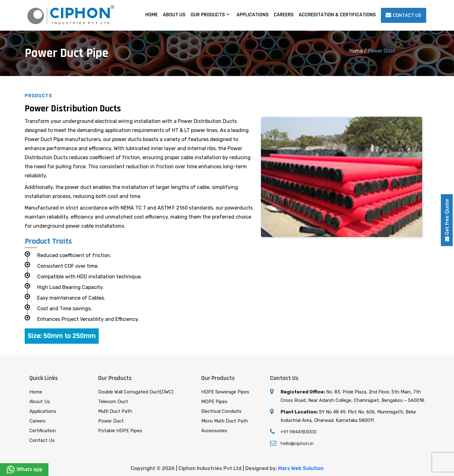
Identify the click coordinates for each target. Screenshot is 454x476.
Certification (43, 431)
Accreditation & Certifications (337, 15)
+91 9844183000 (299, 432)
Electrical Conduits (221, 411)
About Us (174, 15)
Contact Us (42, 440)
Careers (284, 15)
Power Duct (111, 421)
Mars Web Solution (301, 468)
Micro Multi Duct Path (225, 421)
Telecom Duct (113, 402)
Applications (253, 15)
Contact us (404, 15)
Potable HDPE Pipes (120, 431)
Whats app (24, 469)
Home (152, 15)
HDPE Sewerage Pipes (225, 392)
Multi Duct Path (115, 411)
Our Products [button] (210, 15)
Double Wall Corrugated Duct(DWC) (136, 392)
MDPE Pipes (214, 402)
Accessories (214, 431)
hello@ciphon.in (297, 443)
